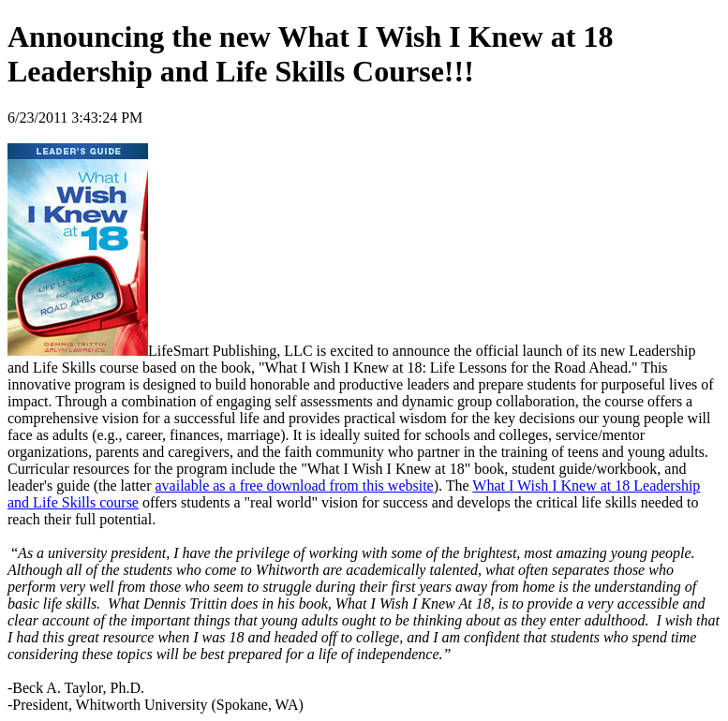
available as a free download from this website (294, 486)
